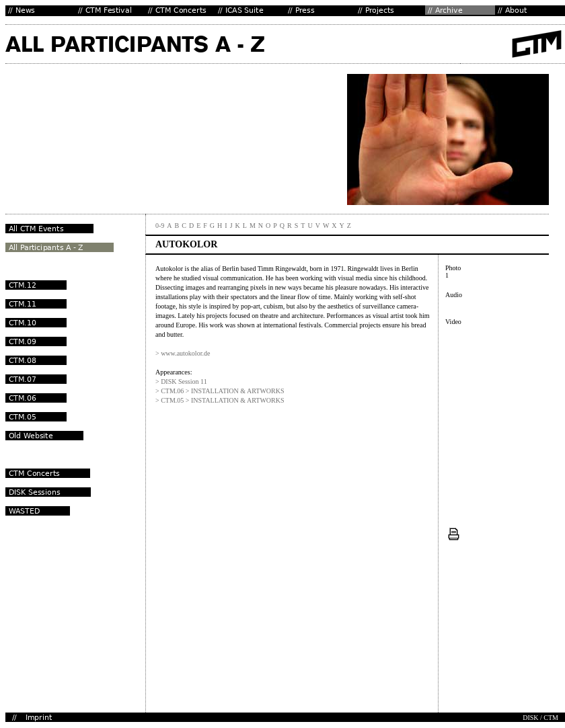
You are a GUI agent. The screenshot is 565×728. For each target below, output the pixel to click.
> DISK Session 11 (181, 381)
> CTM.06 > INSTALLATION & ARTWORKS (220, 391)
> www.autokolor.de (183, 353)
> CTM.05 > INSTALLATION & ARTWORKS (220, 400)
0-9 (160, 226)
